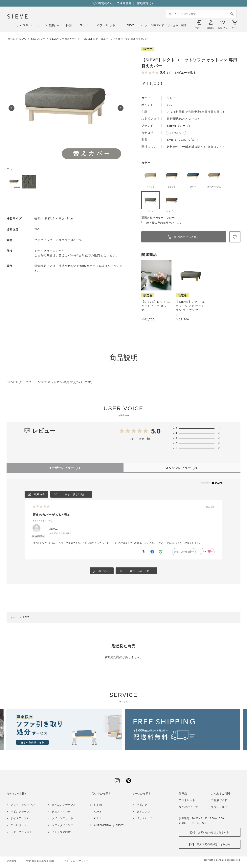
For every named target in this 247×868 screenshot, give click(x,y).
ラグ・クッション (21, 832)
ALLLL (98, 818)
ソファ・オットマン (23, 805)
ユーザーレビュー (65, 468)
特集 (69, 25)
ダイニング (143, 812)
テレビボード (19, 825)
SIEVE (98, 805)
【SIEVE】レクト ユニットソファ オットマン (156, 306)
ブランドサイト (220, 807)
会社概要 (11, 861)
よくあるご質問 (177, 25)
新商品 (183, 794)
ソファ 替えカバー (176, 133)
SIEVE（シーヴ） (179, 126)
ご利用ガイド (156, 25)
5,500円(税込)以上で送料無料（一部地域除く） (123, 3)
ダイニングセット (63, 818)
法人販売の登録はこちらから (214, 844)
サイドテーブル (20, 818)
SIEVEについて (136, 25)
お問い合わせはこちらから (213, 833)
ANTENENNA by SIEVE (109, 825)
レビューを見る (185, 73)
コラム (84, 25)
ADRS (98, 812)
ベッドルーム (145, 818)
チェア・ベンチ (61, 812)
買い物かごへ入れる (186, 237)
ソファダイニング (63, 825)
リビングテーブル (21, 812)
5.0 (156, 431)
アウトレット (106, 25)
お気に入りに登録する (235, 237)
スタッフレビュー (182, 468)
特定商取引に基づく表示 (40, 861)
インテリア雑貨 (61, 832)
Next (121, 108)
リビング (142, 805)
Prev (11, 108)
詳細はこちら (217, 147)
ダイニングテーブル (64, 805)
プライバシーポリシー (76, 861)
